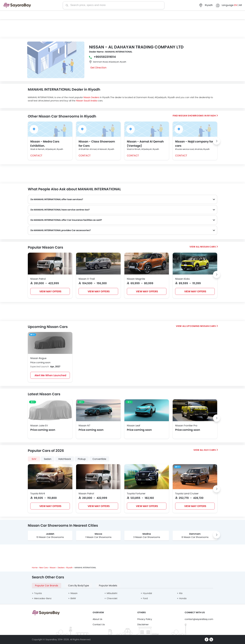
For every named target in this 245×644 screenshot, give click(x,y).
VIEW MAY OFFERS (50, 291)
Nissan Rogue (38, 358)
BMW (73, 598)
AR (240, 5)
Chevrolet (112, 598)
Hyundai (147, 593)
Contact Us (99, 624)
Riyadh (69, 568)
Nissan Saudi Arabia (87, 101)
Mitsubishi (112, 593)
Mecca (98, 534)
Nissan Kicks (182, 279)
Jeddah (50, 534)
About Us (97, 619)
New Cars (44, 568)
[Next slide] (217, 141)
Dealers (61, 568)
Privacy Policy (145, 619)
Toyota (38, 593)
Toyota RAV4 (38, 493)
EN (236, 5)
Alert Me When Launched (50, 375)
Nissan (53, 568)
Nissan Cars (208, 247)
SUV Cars (210, 450)
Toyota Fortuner (136, 493)
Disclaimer (143, 624)
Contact (36, 156)
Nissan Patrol (38, 279)
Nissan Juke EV (39, 426)
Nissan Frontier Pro (186, 426)
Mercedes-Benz (43, 598)
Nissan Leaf (134, 426)
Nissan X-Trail (87, 279)
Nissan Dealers (91, 97)
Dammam (195, 534)
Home (35, 568)
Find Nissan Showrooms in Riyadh (194, 116)
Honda (183, 598)
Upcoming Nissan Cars (201, 326)
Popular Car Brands (47, 585)
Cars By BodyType (79, 585)
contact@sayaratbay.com (199, 619)
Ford (145, 598)
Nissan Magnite (136, 279)
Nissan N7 (84, 426)
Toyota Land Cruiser (187, 493)
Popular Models (108, 585)
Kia (181, 593)
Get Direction (98, 68)
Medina (147, 534)
